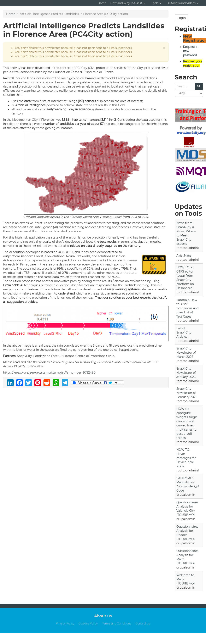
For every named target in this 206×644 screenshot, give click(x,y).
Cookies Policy (88, 623)
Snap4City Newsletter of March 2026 (186, 353)
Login (182, 18)
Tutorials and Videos (183, 3)
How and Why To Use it (128, 3)
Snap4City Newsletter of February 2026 (187, 393)
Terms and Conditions (117, 623)
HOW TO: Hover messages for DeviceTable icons (186, 458)
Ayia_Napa (184, 256)
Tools (156, 3)
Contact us (143, 623)
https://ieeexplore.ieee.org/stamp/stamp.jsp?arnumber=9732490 (49, 373)
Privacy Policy (65, 623)
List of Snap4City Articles (184, 332)
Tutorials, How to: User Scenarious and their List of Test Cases (187, 308)
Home (102, 3)
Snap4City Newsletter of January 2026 (186, 373)
